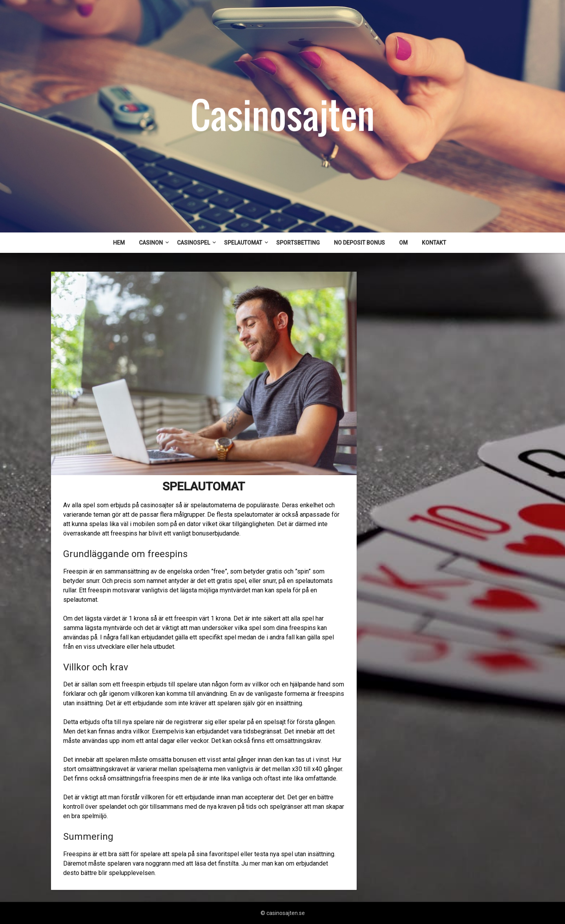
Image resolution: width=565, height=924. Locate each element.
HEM (119, 243)
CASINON (151, 243)
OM (403, 243)
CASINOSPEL (193, 243)
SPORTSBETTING (298, 243)
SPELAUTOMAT (243, 243)
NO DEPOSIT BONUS (359, 243)
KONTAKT (434, 243)
